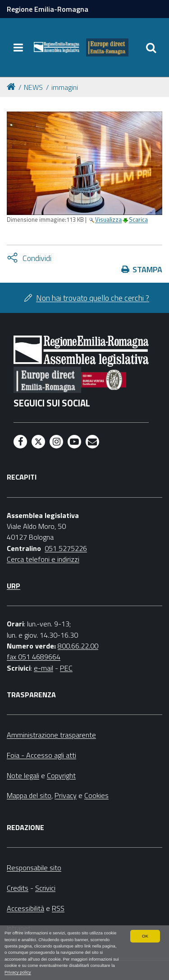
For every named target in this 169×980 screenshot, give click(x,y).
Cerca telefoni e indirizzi (43, 559)
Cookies (96, 795)
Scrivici (45, 888)
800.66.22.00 (78, 646)
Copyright (61, 775)
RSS (58, 908)
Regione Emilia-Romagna (48, 9)
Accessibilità (25, 908)
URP (14, 586)
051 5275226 (66, 548)
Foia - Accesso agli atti (41, 755)
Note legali (23, 775)
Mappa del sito (29, 795)
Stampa (147, 269)
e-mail (43, 668)
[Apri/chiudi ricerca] (151, 47)
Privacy (66, 795)
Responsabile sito (34, 868)
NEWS (33, 87)
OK (145, 936)
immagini (65, 87)
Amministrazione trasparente (51, 735)
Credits (18, 888)
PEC (66, 668)
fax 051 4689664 (34, 657)
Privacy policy (18, 972)
